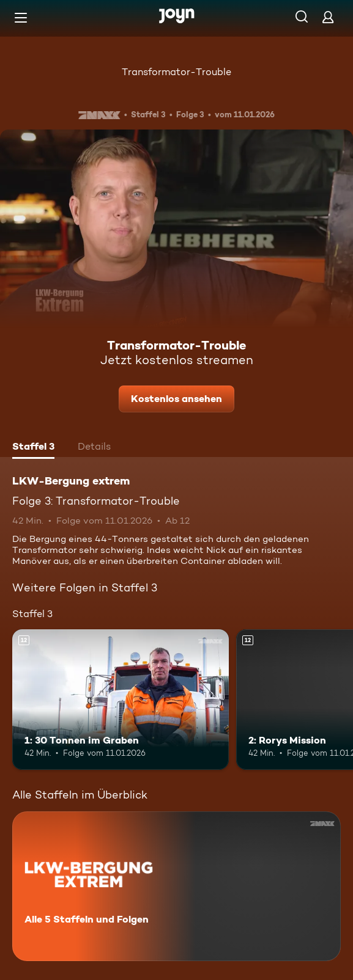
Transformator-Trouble (176, 72)
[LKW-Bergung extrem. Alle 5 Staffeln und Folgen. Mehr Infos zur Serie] (176, 886)
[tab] (33, 448)
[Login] (328, 17)
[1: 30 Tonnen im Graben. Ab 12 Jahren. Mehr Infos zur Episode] (121, 700)
